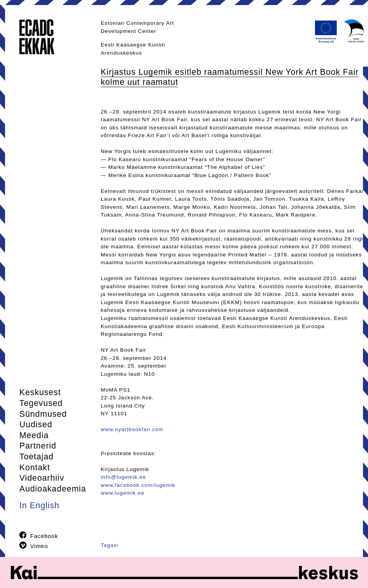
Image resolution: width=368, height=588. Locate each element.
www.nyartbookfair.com (132, 429)
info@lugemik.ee (123, 477)
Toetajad (36, 457)
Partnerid (38, 446)
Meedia (34, 435)
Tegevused (41, 403)
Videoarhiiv (42, 478)
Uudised (36, 425)
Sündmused (43, 414)
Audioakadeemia (53, 489)
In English (39, 505)
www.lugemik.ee (123, 493)
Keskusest (40, 392)
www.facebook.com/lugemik (138, 485)
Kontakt (35, 468)
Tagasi (110, 545)
